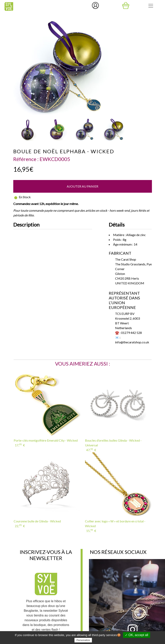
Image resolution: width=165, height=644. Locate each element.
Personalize (83, 640)
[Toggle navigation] (151, 6)
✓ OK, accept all (137, 635)
